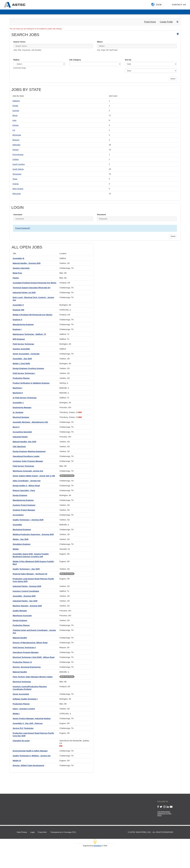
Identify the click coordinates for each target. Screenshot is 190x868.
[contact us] (179, 5)
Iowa (14, 120)
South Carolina (19, 164)
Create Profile (166, 22)
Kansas (16, 125)
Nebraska (16, 145)
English (158, 5)
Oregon (16, 150)
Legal (32, 832)
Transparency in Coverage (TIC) (63, 832)
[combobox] (159, 5)
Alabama (16, 101)
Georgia (16, 111)
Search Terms (19, 42)
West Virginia (18, 189)
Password (101, 215)
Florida (15, 106)
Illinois (15, 115)
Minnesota (17, 135)
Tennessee (17, 174)
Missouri (16, 140)
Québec (16, 159)
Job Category (75, 60)
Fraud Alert (42, 832)
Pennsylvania (18, 155)
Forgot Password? (23, 228)
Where (100, 42)
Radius (16, 60)
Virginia (15, 184)
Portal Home (150, 22)
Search (173, 79)
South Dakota (18, 169)
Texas (15, 179)
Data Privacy (22, 832)
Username (18, 215)
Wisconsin (17, 194)
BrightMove (98, 846)
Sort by (128, 60)
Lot (14, 130)
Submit (173, 236)
